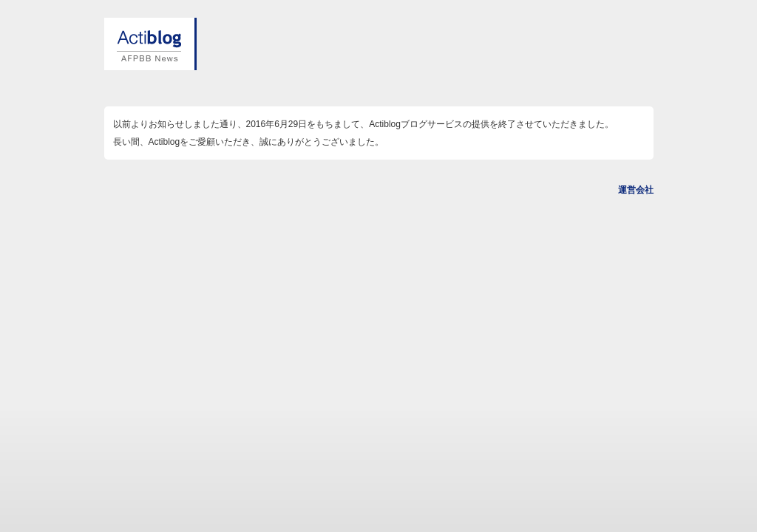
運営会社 (636, 190)
